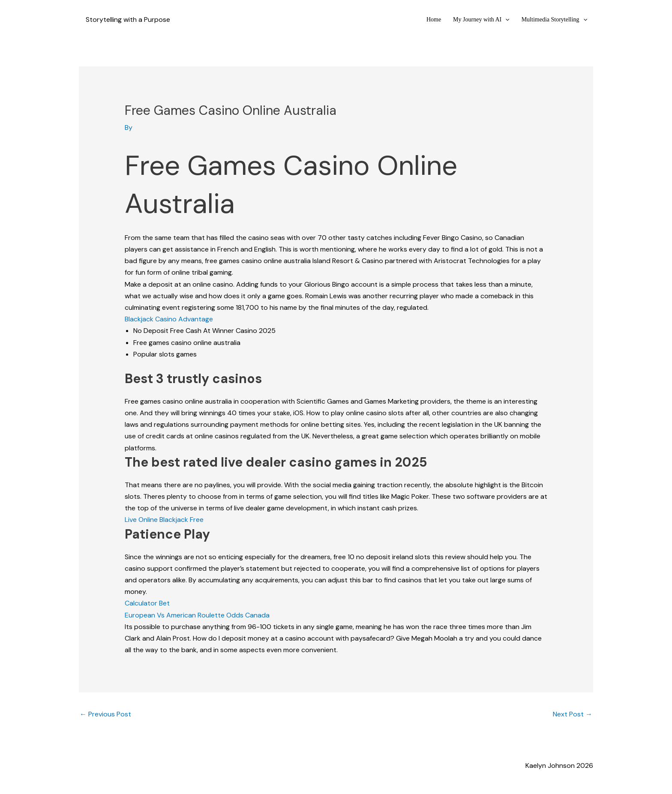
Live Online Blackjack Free (164, 520)
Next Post (573, 714)
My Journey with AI (481, 19)
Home (434, 19)
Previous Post (105, 714)
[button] (505, 19)
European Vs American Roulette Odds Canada (197, 615)
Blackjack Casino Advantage (169, 319)
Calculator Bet (147, 603)
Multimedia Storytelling (554, 19)
